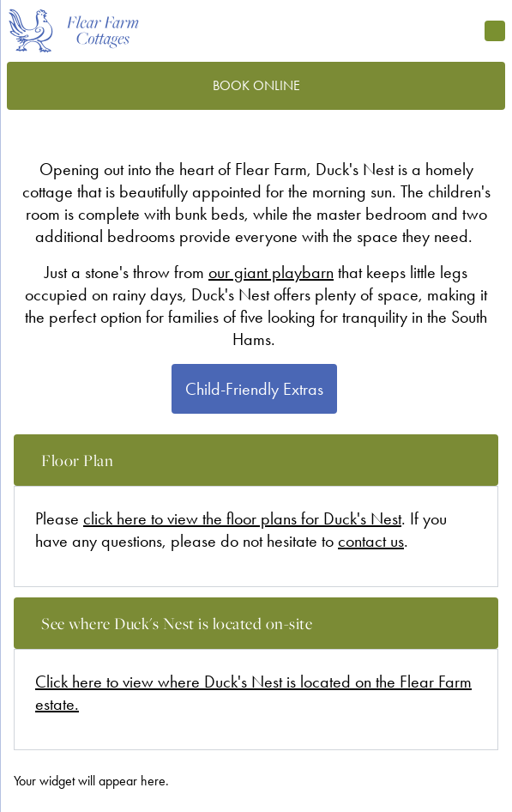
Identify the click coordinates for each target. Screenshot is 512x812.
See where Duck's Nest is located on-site (270, 629)
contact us (371, 541)
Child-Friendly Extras (254, 389)
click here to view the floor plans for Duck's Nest (242, 518)
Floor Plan (270, 466)
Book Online (256, 85)
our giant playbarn (271, 272)
